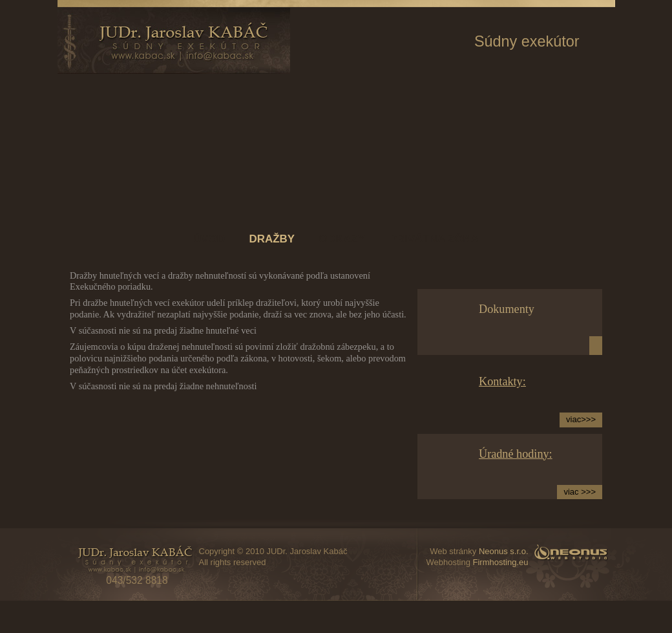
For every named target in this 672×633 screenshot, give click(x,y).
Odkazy (342, 239)
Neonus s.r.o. (504, 551)
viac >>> (580, 492)
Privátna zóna (434, 239)
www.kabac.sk (174, 40)
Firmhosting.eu (501, 562)
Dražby (272, 239)
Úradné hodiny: (516, 454)
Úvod (209, 239)
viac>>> (581, 419)
